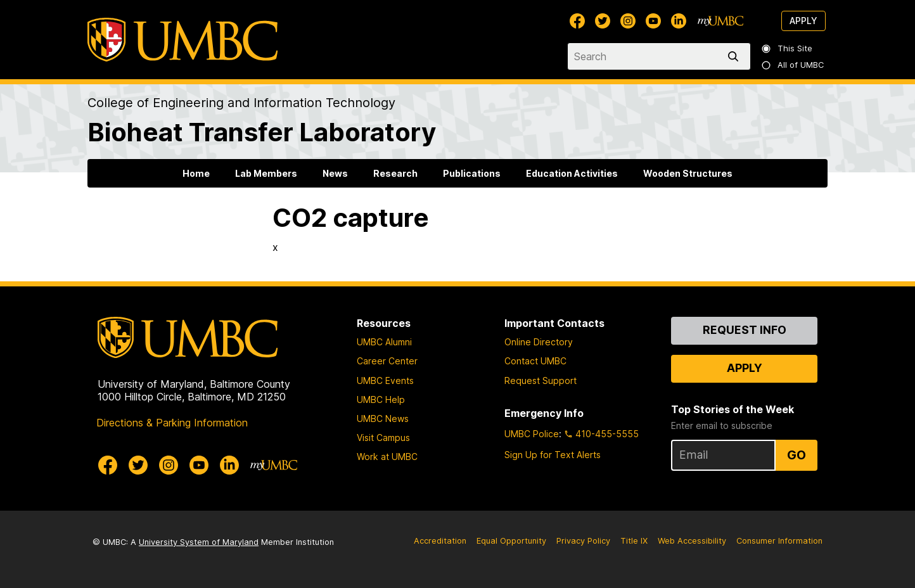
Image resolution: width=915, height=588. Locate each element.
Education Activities (572, 173)
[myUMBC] (720, 21)
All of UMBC (793, 65)
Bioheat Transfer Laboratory (262, 132)
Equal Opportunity (511, 541)
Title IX (634, 541)
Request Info (745, 330)
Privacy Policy (583, 541)
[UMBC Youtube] (653, 21)
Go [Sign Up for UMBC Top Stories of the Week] (797, 455)
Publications (472, 173)
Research (395, 173)
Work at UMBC (387, 457)
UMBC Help (381, 399)
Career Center (387, 361)
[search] (736, 56)
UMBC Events (385, 380)
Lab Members (266, 173)
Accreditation (440, 541)
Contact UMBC (535, 361)
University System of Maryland (199, 542)
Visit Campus (383, 438)
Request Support (541, 380)
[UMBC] (182, 40)
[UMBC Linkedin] (679, 21)
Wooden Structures (688, 173)
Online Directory (539, 342)
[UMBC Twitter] (603, 21)
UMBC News (383, 419)
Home (196, 173)
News (335, 173)
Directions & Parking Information (172, 423)
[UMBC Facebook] (577, 21)
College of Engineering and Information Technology (241, 103)
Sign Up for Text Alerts (553, 455)
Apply (803, 21)
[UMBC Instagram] (628, 21)
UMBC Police (532, 434)
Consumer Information (779, 541)
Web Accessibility (692, 541)
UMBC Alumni (384, 342)
